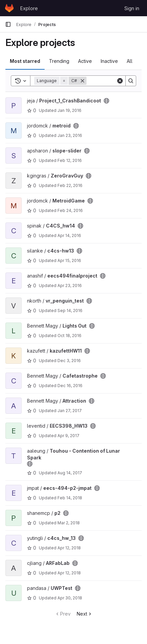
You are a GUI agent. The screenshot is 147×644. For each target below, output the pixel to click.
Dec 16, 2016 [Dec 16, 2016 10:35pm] (70, 386)
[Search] (131, 81)
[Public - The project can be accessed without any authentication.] (106, 101)
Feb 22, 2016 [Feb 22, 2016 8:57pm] (70, 185)
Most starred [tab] (25, 61)
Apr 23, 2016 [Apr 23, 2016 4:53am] (70, 285)
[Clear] (120, 81)
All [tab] (130, 61)
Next (85, 614)
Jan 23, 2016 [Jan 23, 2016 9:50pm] (70, 135)
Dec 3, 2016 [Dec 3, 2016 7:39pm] (69, 361)
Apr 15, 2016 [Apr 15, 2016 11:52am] (69, 260)
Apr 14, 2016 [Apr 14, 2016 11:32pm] (69, 235)
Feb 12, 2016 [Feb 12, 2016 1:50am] (70, 160)
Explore (29, 8)
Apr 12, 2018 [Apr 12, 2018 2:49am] (69, 548)
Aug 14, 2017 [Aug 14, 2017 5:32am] (70, 473)
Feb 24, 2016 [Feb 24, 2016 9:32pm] (70, 210)
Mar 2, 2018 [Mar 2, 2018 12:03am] (69, 523)
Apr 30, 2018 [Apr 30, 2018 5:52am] (70, 598)
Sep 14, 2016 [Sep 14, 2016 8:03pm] (70, 311)
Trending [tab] (59, 61)
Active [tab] (85, 61)
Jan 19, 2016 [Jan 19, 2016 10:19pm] (69, 110)
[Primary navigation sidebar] (8, 24)
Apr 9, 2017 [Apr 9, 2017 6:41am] (68, 436)
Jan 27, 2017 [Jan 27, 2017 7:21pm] (70, 411)
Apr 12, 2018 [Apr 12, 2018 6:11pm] (69, 573)
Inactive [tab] (109, 61)
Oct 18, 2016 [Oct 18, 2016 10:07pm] (69, 336)
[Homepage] (9, 8)
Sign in (132, 8)
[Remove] (82, 81)
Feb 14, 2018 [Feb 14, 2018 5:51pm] (70, 498)
